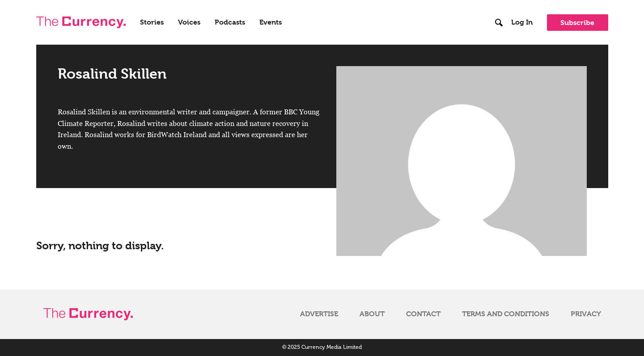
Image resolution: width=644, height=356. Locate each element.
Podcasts (230, 22)
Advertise (319, 314)
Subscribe (577, 23)
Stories (152, 22)
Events (271, 22)
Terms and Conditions (506, 314)
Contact (423, 314)
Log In (522, 22)
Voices (189, 22)
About (372, 314)
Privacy (586, 314)
